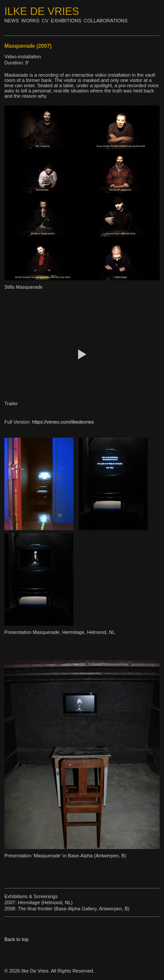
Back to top (16, 939)
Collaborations (106, 21)
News (12, 21)
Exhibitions (66, 21)
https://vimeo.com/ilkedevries (63, 422)
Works (31, 21)
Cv (45, 21)
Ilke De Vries (42, 11)
